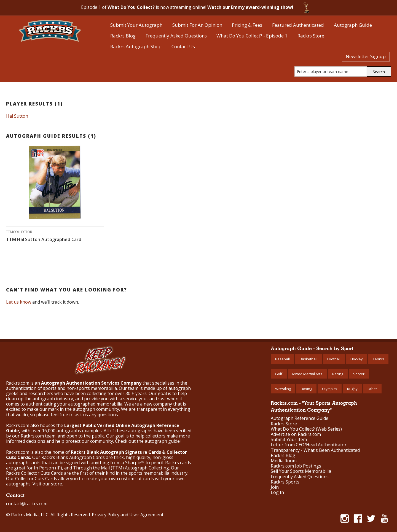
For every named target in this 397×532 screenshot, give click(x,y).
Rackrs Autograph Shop (136, 46)
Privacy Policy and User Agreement (128, 515)
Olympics (330, 389)
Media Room (284, 461)
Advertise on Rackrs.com (296, 434)
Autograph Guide (353, 25)
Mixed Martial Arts (307, 374)
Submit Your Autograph (136, 25)
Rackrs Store (311, 36)
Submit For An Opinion (197, 25)
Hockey (357, 359)
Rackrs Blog (123, 36)
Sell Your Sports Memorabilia (301, 471)
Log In (277, 492)
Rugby (352, 389)
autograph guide (162, 441)
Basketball (309, 359)
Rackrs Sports (285, 482)
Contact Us (183, 46)
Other (372, 389)
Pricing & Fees (247, 25)
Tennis (378, 359)
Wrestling (283, 389)
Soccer (359, 374)
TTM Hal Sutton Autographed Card (44, 239)
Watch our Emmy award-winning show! (250, 7)
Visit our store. (48, 484)
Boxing (306, 389)
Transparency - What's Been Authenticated (315, 450)
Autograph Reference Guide (300, 418)
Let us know (19, 302)
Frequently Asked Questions (176, 36)
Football (334, 359)
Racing (338, 374)
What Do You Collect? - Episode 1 (252, 36)
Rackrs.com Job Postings (296, 466)
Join (275, 487)
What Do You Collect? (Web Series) (306, 429)
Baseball (282, 359)
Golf (279, 374)
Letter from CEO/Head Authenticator (309, 445)
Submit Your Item (289, 440)
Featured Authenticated (298, 25)
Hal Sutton (17, 116)
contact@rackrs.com (27, 504)
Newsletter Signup (366, 56)
